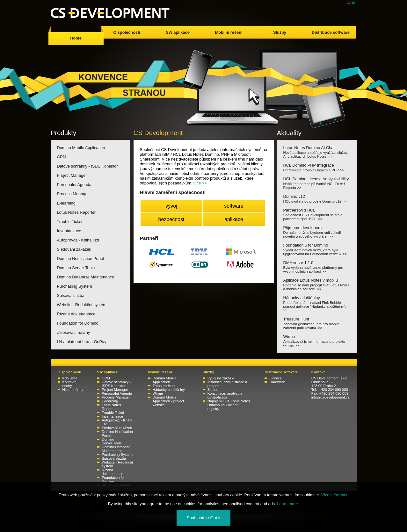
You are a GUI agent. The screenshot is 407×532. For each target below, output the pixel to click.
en (354, 2)
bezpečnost (171, 219)
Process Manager (73, 194)
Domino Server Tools (76, 268)
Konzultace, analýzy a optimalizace (225, 395)
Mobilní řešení (229, 32)
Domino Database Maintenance (86, 277)
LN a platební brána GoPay (82, 342)
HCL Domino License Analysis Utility (317, 183)
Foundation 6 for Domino (317, 249)
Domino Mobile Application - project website (168, 401)
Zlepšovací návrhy (74, 332)
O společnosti (127, 32)
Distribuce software (331, 32)
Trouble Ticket (70, 222)
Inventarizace (69, 231)
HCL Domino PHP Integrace (317, 167)
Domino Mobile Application (81, 148)
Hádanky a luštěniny (317, 304)
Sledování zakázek (74, 249)
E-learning (66, 203)
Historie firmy (73, 390)
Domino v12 (317, 199)
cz (349, 2)
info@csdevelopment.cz (331, 397)
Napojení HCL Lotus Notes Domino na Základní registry (229, 405)
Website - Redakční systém (82, 305)
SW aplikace (178, 32)
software (234, 206)
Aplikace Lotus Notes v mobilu (317, 284)
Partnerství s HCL (317, 214)
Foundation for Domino (78, 323)
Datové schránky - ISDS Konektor (87, 166)
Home (76, 38)
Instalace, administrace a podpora (227, 384)
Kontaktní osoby (70, 384)
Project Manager (72, 175)
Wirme (317, 341)
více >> (200, 183)
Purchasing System (75, 286)
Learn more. (288, 504)
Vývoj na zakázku (222, 378)
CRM (62, 157)
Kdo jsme (70, 378)
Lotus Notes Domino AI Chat (317, 152)
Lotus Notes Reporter (76, 212)
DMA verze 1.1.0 (317, 267)
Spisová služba (71, 295)
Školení (214, 390)
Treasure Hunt (317, 323)
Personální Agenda (74, 185)
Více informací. (335, 495)
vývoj (171, 206)
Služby (280, 32)
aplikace (234, 219)
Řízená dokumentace (76, 314)
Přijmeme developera (317, 232)
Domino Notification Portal (81, 259)
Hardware (277, 382)
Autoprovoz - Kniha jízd (78, 240)
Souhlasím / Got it (204, 518)
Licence (276, 378)
